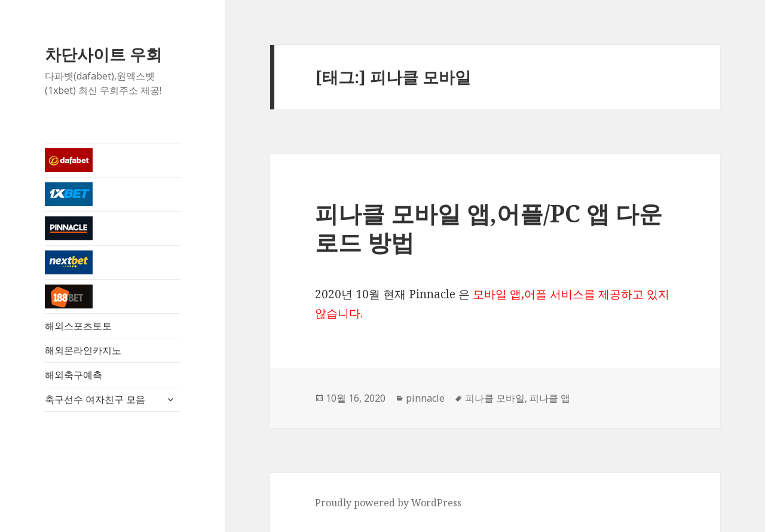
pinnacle (425, 398)
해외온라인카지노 (83, 350)
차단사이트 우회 (103, 54)
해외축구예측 (74, 375)
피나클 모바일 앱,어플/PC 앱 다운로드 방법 (489, 227)
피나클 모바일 (495, 398)
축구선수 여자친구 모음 (95, 399)
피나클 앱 (550, 398)
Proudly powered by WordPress (388, 503)
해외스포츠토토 (78, 326)
